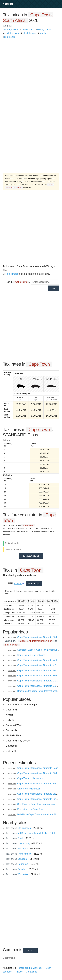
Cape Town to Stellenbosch (31, 655)
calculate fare (29, 33)
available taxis (11, 33)
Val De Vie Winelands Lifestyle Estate (31, 833)
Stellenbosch (18, 828)
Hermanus (17, 864)
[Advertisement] (31, 70)
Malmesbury (18, 843)
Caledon (16, 869)
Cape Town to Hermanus (30, 778)
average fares (44, 30)
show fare (12, 637)
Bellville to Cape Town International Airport (39, 814)
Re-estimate (10, 274)
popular (43, 33)
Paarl (14, 838)
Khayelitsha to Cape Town (31, 809)
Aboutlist (8, 4)
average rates (11, 30)
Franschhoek (18, 854)
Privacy (19, 972)
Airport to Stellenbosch (29, 789)
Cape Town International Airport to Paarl (38, 768)
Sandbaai (17, 859)
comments (9, 37)
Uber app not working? (31, 968)
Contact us (31, 972)
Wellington (17, 849)
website (18, 584)
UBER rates (28, 30)
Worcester (17, 874)
